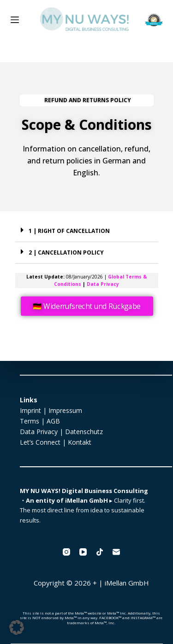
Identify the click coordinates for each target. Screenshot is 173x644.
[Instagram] (66, 552)
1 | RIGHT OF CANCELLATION (69, 231)
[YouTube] (83, 552)
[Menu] (15, 20)
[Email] (116, 552)
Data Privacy (103, 284)
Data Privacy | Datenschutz (61, 432)
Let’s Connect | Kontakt (56, 442)
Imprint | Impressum (51, 410)
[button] (87, 231)
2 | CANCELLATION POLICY (66, 252)
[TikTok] (100, 552)
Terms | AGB (40, 421)
